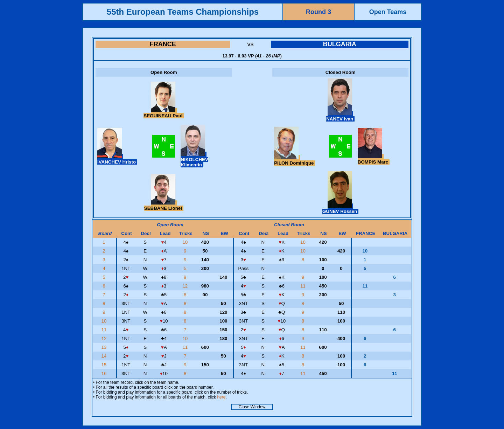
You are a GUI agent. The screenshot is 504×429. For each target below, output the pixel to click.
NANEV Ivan (340, 116)
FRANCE (163, 44)
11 (304, 286)
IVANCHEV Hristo (117, 159)
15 (105, 365)
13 (105, 347)
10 (186, 242)
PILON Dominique (295, 160)
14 (105, 356)
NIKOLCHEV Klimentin (194, 160)
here (221, 397)
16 (105, 373)
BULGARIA (340, 44)
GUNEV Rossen (340, 209)
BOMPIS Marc (374, 159)
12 (186, 286)
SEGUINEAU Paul (164, 113)
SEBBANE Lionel (164, 206)
